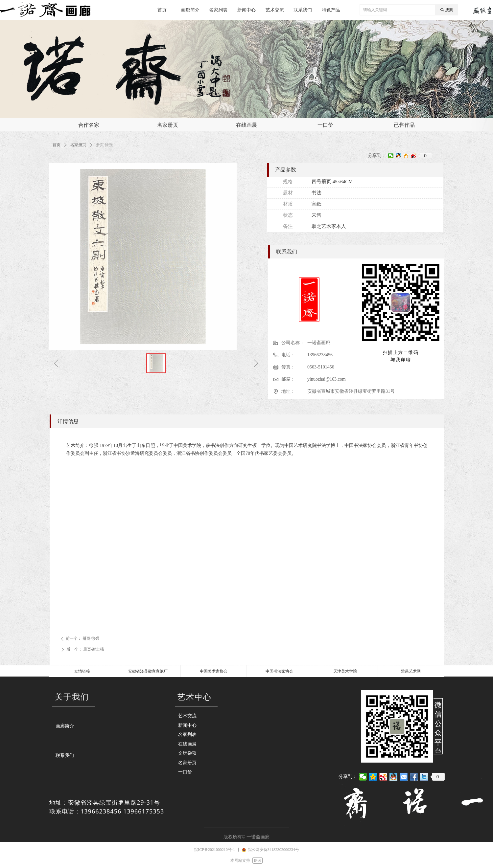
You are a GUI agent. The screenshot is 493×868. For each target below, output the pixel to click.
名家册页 (78, 145)
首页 (57, 145)
